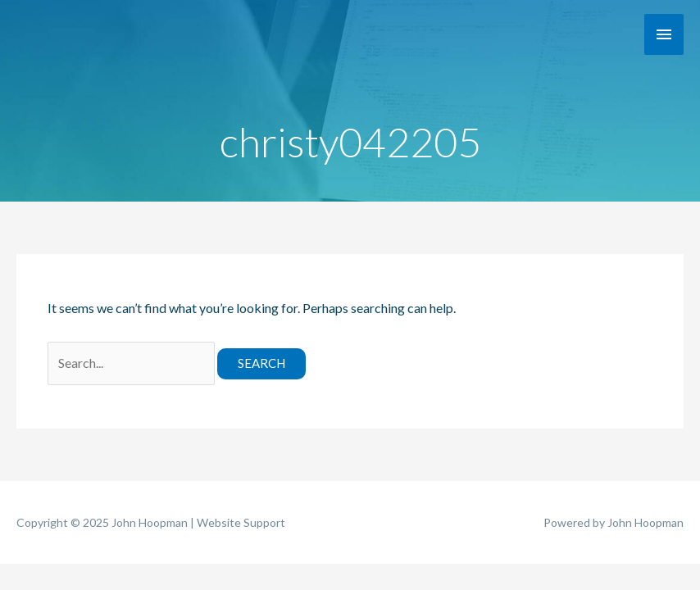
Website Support (241, 522)
